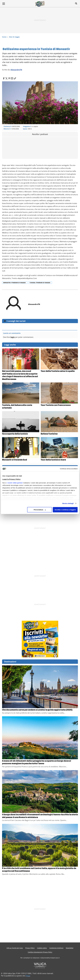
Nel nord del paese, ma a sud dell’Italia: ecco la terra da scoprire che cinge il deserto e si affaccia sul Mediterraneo (20, 375)
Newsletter (70, 948)
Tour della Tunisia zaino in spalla (58, 371)
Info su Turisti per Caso (15, 948)
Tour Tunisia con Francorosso (56, 405)
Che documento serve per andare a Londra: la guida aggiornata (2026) (37, 710)
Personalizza (40, 510)
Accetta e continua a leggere (65, 510)
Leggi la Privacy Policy (11, 479)
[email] (12, 78)
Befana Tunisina (49, 434)
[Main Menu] (4, 4)
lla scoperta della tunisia (15, 434)
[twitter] (6, 78)
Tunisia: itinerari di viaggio (40, 283)
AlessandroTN (16, 70)
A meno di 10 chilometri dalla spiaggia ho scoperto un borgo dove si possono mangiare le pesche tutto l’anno (37, 762)
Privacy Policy (30, 948)
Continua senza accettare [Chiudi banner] (69, 469)
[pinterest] (9, 78)
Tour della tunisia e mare (53, 460)
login (13, 337)
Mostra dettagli (68, 503)
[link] (15, 78)
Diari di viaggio (14, 37)
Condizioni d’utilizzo (56, 948)
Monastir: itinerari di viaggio (15, 283)
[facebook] (4, 78)
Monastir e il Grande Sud (15, 460)
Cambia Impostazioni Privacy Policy (40, 952)
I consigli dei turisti (16, 321)
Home (4, 37)
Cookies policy (42, 948)
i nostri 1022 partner (15, 483)
